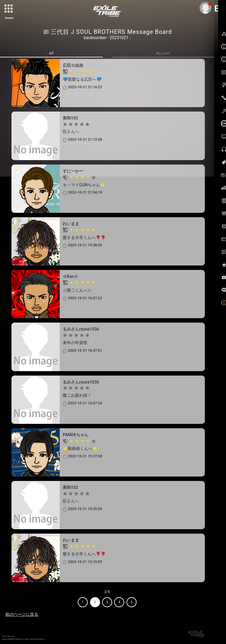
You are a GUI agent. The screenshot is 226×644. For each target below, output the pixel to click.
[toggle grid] (9, 9)
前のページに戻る (22, 614)
